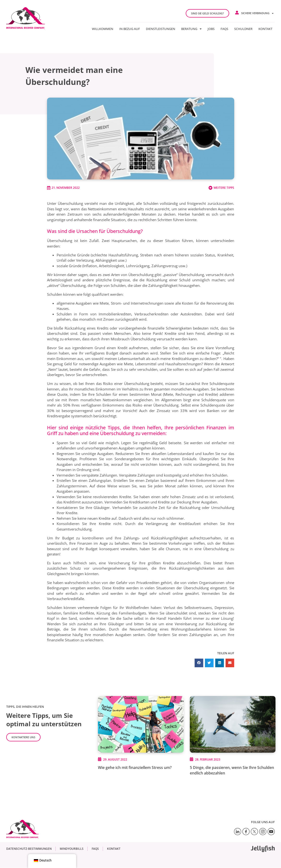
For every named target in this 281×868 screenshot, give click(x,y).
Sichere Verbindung (257, 13)
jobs (211, 29)
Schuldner (243, 29)
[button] (199, 663)
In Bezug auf (130, 29)
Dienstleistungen (161, 29)
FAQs (224, 29)
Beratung (191, 29)
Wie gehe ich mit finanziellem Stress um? (135, 768)
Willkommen (103, 29)
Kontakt (265, 29)
